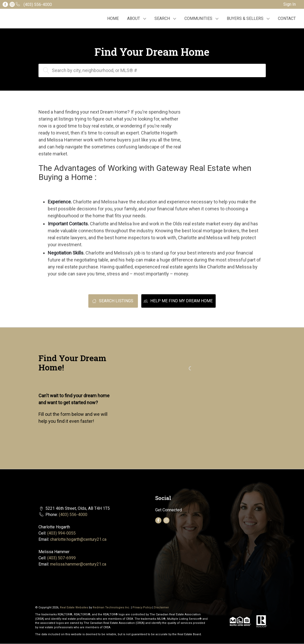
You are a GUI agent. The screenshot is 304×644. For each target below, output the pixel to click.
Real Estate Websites (74, 607)
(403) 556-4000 (73, 515)
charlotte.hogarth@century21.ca (78, 539)
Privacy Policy (142, 607)
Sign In (290, 4)
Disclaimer (161, 607)
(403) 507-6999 (61, 558)
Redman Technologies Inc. (112, 607)
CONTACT (287, 18)
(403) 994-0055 (61, 533)
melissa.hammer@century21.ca (78, 564)
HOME (113, 18)
